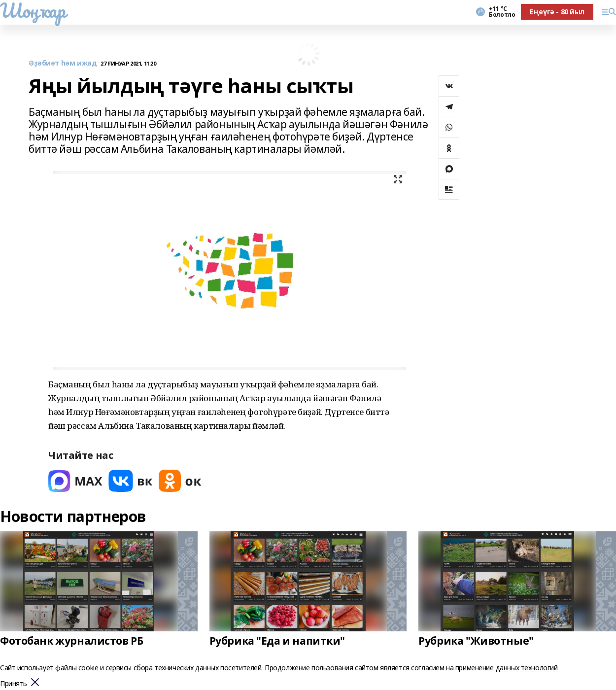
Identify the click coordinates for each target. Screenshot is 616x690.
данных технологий (527, 668)
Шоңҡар (33, 10)
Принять (14, 684)
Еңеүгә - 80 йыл (557, 12)
